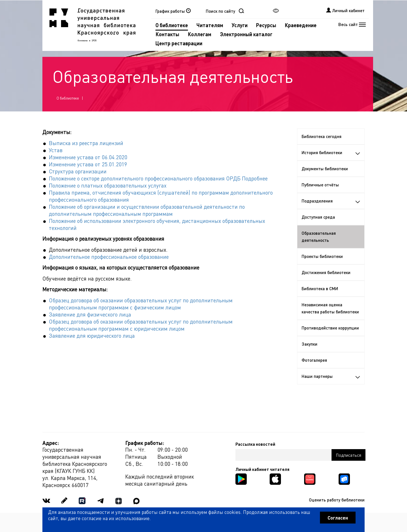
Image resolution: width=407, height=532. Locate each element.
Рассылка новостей (255, 444)
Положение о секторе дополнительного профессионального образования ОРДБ (145, 178)
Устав (56, 150)
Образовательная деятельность (319, 237)
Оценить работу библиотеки (337, 500)
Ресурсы (266, 25)
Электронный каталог (246, 34)
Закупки (309, 344)
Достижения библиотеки (326, 272)
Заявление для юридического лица (92, 336)
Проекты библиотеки (322, 256)
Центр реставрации (179, 43)
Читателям (210, 25)
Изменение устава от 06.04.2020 (88, 157)
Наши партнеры (331, 376)
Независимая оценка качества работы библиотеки (330, 308)
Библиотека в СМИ (320, 288)
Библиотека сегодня (322, 136)
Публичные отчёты (320, 185)
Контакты (167, 34)
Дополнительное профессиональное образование (109, 257)
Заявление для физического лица (90, 314)
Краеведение (301, 25)
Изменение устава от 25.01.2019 (88, 164)
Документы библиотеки (325, 169)
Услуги (240, 25)
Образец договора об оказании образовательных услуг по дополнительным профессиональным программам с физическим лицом (141, 304)
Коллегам (200, 34)
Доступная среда (318, 217)
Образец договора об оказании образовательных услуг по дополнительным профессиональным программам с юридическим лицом (141, 325)
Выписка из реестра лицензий (86, 143)
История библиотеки (331, 152)
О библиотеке (172, 25)
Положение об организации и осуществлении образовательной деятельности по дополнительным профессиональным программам (147, 210)
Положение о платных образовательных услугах (108, 185)
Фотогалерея (314, 360)
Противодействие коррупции (330, 328)
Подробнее (255, 178)
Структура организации (78, 171)
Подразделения (331, 201)
